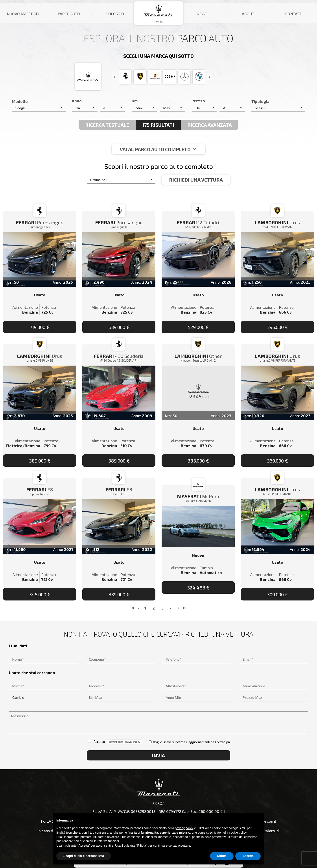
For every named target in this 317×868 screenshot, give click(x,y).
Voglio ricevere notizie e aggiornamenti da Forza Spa (189, 742)
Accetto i (115, 742)
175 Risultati (158, 125)
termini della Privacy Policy (124, 742)
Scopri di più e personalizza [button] (84, 856)
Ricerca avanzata (210, 125)
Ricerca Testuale (107, 125)
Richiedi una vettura (196, 180)
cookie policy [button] (238, 833)
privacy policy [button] (184, 828)
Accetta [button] (248, 856)
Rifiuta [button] (222, 856)
